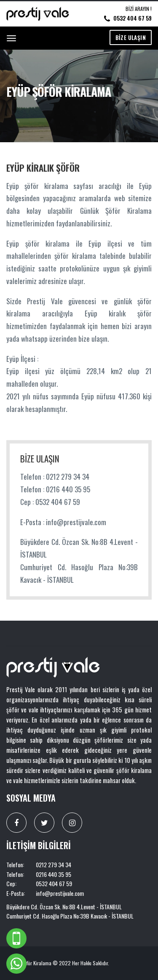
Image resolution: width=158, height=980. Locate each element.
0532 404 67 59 (133, 18)
